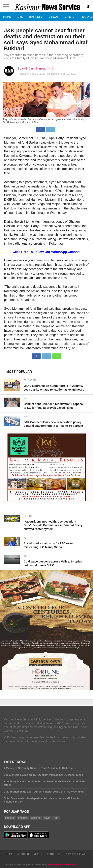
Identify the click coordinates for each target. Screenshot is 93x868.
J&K (20, 17)
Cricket (36, 818)
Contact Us (54, 854)
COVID (47, 818)
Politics (23, 818)
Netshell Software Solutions (63, 864)
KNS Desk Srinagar (34, 68)
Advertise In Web (77, 854)
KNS (56, 818)
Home (7, 17)
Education (30, 380)
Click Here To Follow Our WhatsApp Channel (46, 252)
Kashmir (10, 818)
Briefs (69, 17)
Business (36, 17)
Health (28, 516)
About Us (23, 854)
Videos (54, 17)
